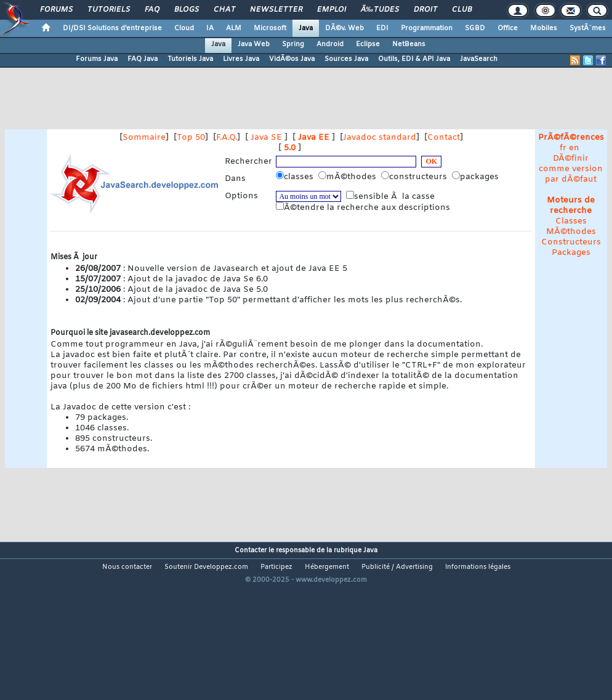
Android (330, 44)
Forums (56, 10)
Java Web (254, 44)
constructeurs (415, 177)
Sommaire (144, 138)
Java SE (266, 138)
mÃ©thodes (348, 177)
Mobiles (544, 28)
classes (296, 177)
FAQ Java (143, 59)
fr (563, 148)
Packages (571, 253)
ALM (234, 28)
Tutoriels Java (190, 59)
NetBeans (409, 44)
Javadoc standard (380, 138)
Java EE (314, 138)
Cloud (184, 28)
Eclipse (368, 44)
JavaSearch (479, 59)
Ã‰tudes (380, 10)
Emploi (332, 10)
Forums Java (97, 59)
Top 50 (191, 138)
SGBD (475, 28)
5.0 (290, 148)
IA (210, 28)
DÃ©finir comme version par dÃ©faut (571, 169)
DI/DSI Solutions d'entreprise (112, 28)
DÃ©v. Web (344, 28)
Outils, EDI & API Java (414, 59)
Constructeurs (571, 242)
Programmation (427, 28)
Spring (293, 44)
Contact (444, 138)
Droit (425, 10)
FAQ (152, 10)
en (574, 148)
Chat (224, 10)
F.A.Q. (227, 138)
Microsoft (270, 28)
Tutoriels (109, 10)
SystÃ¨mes (588, 28)
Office (508, 28)
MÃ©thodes (571, 232)
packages (477, 177)
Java (306, 28)
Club (462, 10)
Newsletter (276, 10)
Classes (571, 221)
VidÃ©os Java (292, 59)
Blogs (187, 10)
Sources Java (346, 59)
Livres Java (241, 59)
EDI (382, 28)
